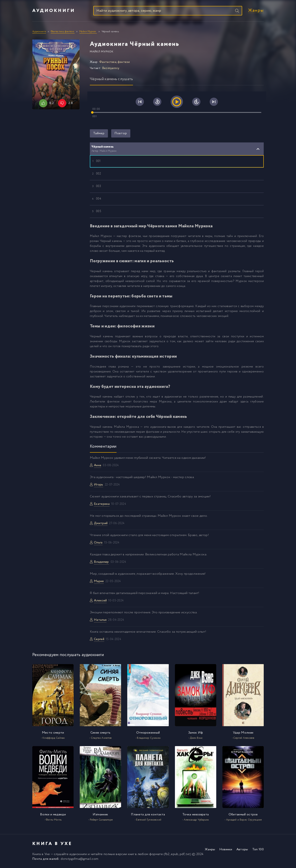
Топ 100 (258, 850)
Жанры (256, 11)
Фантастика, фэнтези (114, 62)
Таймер (99, 134)
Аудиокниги (54, 11)
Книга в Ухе (41, 855)
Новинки (226, 850)
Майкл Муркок (102, 52)
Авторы (242, 850)
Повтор (121, 134)
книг (131, 855)
